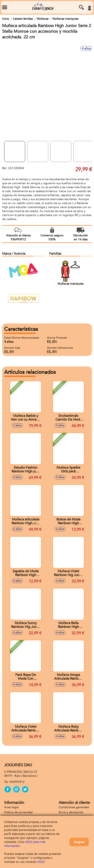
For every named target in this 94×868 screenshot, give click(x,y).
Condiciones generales (74, 807)
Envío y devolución (71, 812)
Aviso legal (11, 807)
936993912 (17, 782)
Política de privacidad (18, 812)
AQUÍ (41, 862)
